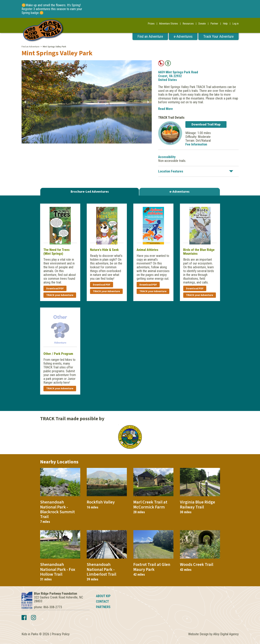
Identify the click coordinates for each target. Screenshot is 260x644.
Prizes (151, 24)
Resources (188, 24)
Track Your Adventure (218, 36)
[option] (87, 102)
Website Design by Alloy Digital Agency (213, 634)
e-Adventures (183, 36)
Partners (103, 607)
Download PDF (55, 288)
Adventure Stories (169, 24)
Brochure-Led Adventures (90, 192)
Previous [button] (25, 102)
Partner (214, 24)
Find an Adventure (150, 36)
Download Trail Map (206, 124)
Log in (235, 24)
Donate (202, 24)
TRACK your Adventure (60, 295)
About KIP (103, 596)
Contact (102, 601)
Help (225, 24)
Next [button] (148, 102)
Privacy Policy (61, 634)
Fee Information (196, 144)
